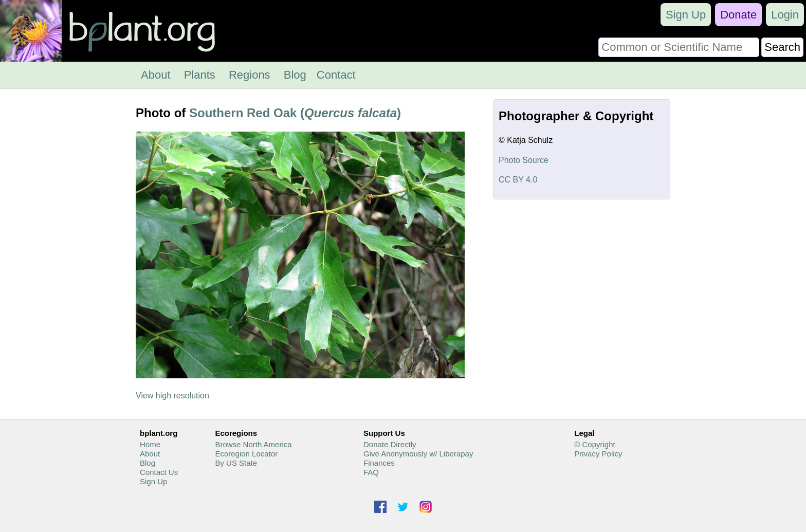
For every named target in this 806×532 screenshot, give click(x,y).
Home (150, 444)
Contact (336, 75)
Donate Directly (390, 444)
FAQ (371, 472)
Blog (295, 75)
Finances (379, 463)
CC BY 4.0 (518, 180)
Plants (200, 75)
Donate (738, 15)
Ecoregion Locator (246, 454)
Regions (250, 75)
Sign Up (686, 15)
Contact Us (159, 472)
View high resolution (172, 396)
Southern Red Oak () (295, 113)
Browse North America (253, 444)
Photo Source (524, 160)
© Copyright (594, 444)
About (156, 75)
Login (785, 15)
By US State (236, 463)
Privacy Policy (598, 454)
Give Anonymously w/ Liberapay (418, 454)
